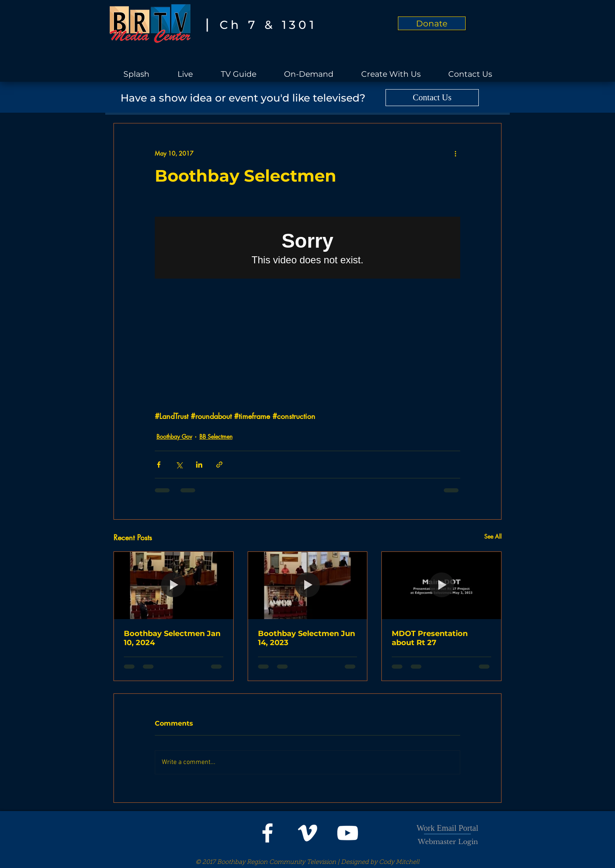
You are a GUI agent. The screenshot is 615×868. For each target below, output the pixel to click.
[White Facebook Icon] (267, 833)
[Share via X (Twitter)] (179, 465)
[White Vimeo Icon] (307, 833)
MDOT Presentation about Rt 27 (430, 638)
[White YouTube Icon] (348, 833)
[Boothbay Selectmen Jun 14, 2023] (308, 585)
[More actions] (455, 153)
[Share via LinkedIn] (199, 465)
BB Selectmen (216, 436)
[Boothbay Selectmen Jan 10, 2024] (174, 585)
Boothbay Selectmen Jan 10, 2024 (172, 638)
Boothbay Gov (174, 436)
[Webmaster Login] (448, 842)
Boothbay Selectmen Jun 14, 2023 (306, 638)
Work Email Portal (447, 828)
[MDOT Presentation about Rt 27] (441, 585)
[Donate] (432, 23)
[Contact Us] (432, 98)
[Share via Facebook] (159, 465)
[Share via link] (219, 465)
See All (493, 536)
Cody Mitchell (399, 862)
